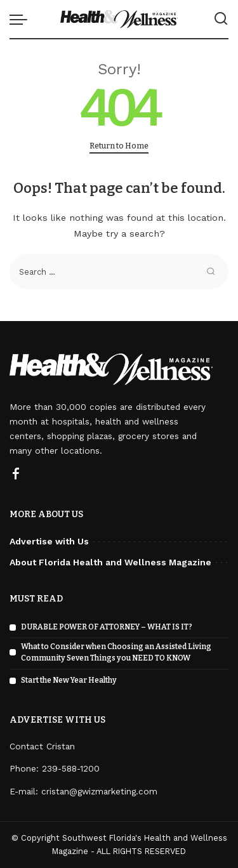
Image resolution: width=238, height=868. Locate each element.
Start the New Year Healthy (69, 680)
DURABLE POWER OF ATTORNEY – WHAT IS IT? (107, 627)
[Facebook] (16, 475)
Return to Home (119, 146)
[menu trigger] (22, 19)
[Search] (221, 19)
